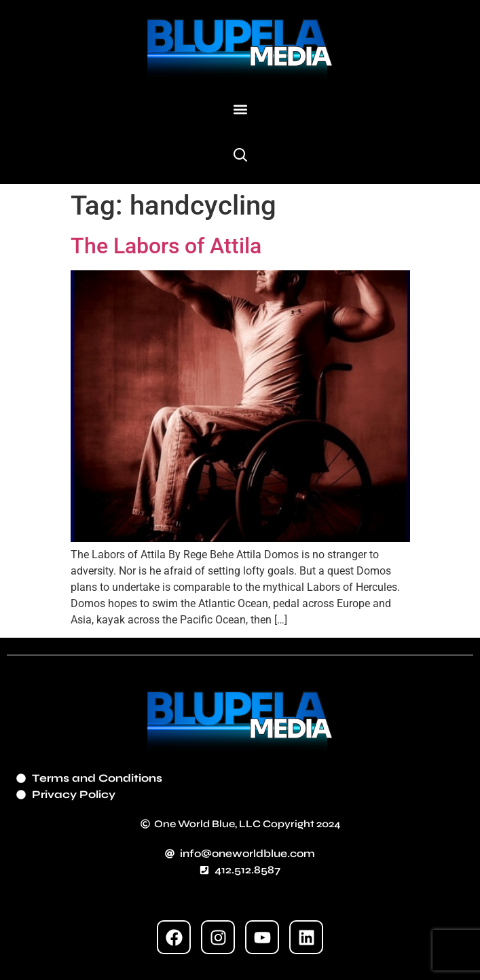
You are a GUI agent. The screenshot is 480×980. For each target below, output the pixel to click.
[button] (240, 109)
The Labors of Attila (166, 246)
